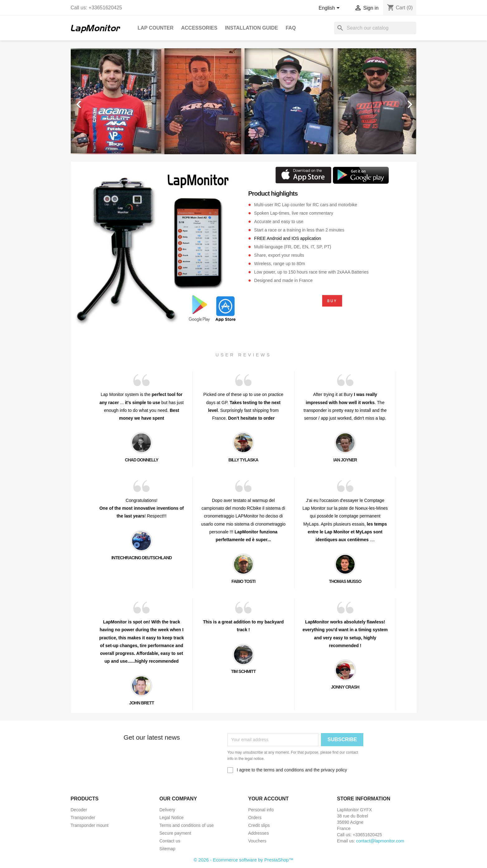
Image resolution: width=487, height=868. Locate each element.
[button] (97, 101)
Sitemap (167, 849)
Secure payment (175, 833)
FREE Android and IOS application (288, 238)
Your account (269, 799)
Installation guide (251, 28)
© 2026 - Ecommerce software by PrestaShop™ (243, 860)
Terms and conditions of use (187, 825)
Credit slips (259, 825)
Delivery (167, 810)
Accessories (199, 28)
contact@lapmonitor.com (380, 841)
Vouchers (257, 841)
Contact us (170, 841)
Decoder (79, 810)
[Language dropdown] (330, 8)
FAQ (291, 28)
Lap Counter (156, 28)
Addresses (259, 833)
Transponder (83, 818)
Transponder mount (90, 825)
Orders (255, 818)
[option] (244, 101)
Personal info (261, 810)
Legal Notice (172, 818)
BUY (332, 301)
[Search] (375, 28)
